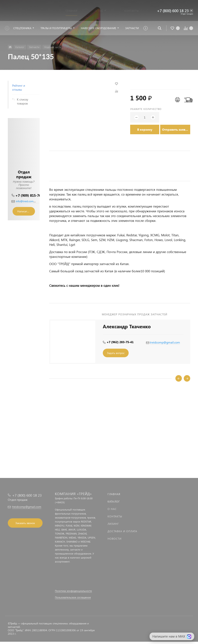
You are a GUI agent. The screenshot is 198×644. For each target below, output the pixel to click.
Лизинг (113, 524)
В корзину (145, 129)
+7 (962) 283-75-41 (120, 342)
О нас (112, 509)
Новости (114, 539)
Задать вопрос (116, 353)
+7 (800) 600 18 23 (173, 11)
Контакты (115, 516)
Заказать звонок (25, 523)
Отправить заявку (175, 129)
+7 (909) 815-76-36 (31, 195)
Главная (114, 494)
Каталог (114, 501)
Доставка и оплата (122, 531)
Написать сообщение (26, 211)
